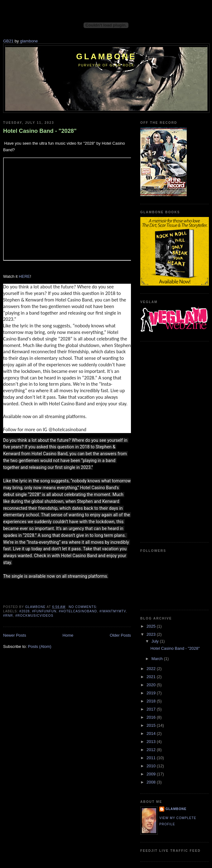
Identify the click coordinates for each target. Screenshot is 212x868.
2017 (152, 709)
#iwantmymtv (113, 611)
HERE (24, 276)
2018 (152, 701)
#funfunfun (44, 611)
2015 (152, 725)
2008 (152, 782)
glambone (29, 41)
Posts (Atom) (40, 646)
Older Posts (120, 635)
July (156, 641)
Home (68, 635)
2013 (152, 742)
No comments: (84, 607)
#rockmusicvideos (34, 616)
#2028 (24, 611)
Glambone (106, 56)
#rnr (8, 616)
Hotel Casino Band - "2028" (40, 131)
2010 (152, 766)
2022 (152, 669)
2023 (152, 634)
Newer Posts (15, 635)
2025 (152, 626)
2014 (152, 733)
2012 (152, 750)
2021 (152, 677)
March (158, 659)
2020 (152, 685)
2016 (152, 717)
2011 (152, 758)
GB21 (8, 41)
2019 (152, 693)
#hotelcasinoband (78, 611)
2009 (152, 774)
